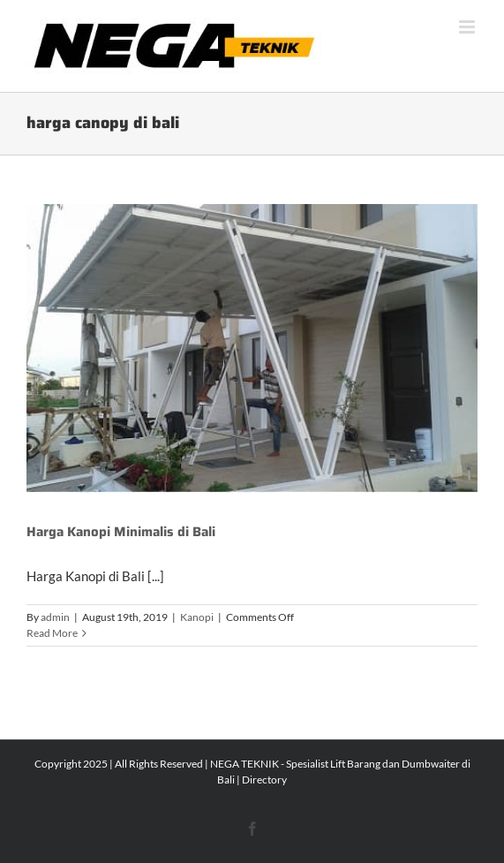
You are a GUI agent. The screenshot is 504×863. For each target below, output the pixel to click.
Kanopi (197, 617)
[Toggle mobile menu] (468, 27)
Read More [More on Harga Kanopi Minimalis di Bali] (52, 633)
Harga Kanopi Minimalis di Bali (121, 532)
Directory (264, 780)
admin (55, 617)
